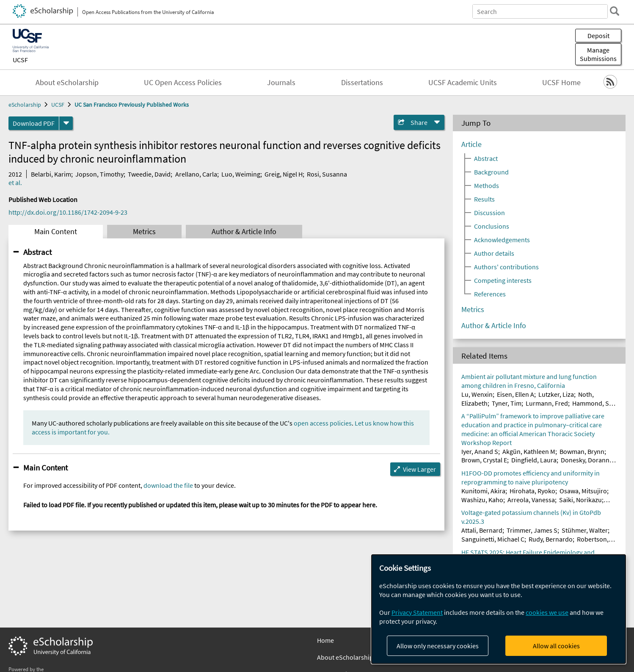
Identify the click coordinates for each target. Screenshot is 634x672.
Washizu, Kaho (482, 500)
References (490, 294)
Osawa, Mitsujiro (583, 491)
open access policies (323, 423)
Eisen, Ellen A (515, 394)
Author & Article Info (244, 232)
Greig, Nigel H (284, 174)
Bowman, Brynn (582, 451)
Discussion (489, 213)
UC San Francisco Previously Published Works (132, 105)
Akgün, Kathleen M (529, 451)
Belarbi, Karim (51, 174)
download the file (168, 485)
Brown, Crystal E (484, 460)
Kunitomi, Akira (483, 491)
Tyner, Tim (507, 403)
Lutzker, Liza (556, 394)
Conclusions (492, 226)
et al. (15, 183)
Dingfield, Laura (534, 460)
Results (484, 199)
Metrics (144, 232)
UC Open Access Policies (183, 83)
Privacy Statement (417, 612)
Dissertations (362, 83)
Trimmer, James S (532, 530)
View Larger (419, 469)
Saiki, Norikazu (580, 500)
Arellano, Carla (196, 174)
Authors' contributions (506, 267)
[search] (615, 11)
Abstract (37, 252)
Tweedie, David (149, 174)
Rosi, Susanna (327, 174)
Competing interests (503, 280)
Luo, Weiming (241, 174)
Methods (487, 185)
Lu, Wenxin (477, 394)
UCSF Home (561, 83)
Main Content (56, 232)
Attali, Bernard (482, 530)
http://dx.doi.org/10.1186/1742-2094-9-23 (68, 212)
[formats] (66, 123)
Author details (494, 253)
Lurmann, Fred (547, 403)
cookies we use (547, 612)
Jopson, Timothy (99, 174)
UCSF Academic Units (463, 83)
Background (491, 172)
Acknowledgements (502, 240)
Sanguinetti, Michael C (493, 539)
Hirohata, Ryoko (532, 491)
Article (471, 144)
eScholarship (25, 105)
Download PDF (34, 123)
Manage (598, 54)
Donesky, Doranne (587, 460)
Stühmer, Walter (585, 530)
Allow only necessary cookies (438, 646)
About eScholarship (67, 83)
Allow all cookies (556, 646)
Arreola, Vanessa (531, 500)
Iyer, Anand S (480, 451)
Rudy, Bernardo (551, 539)
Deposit (598, 36)
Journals (281, 83)
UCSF (20, 60)
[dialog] (499, 609)
